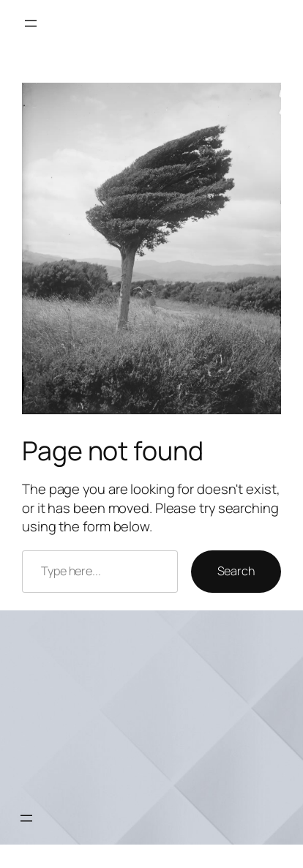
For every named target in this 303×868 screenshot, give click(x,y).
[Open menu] (31, 23)
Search (236, 571)
